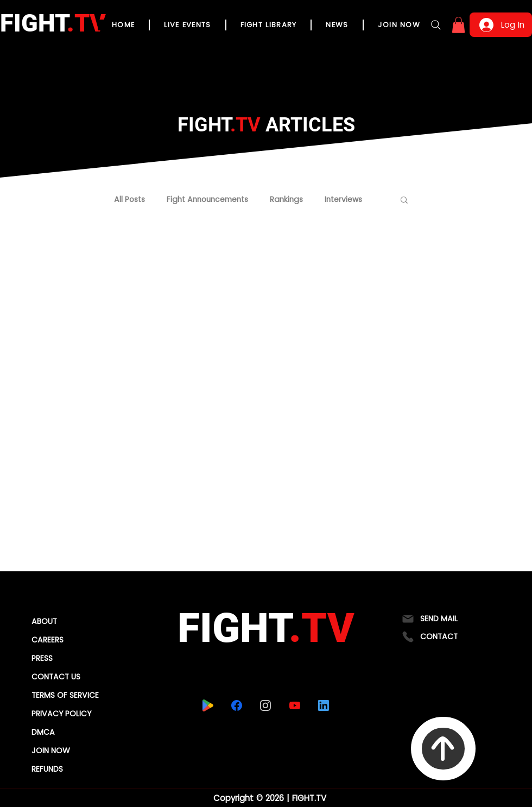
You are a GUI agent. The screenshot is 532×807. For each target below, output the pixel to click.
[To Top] (443, 749)
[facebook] (236, 705)
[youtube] (294, 705)
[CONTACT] (443, 637)
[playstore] (208, 705)
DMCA (43, 732)
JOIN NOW (51, 751)
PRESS (42, 658)
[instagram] (265, 705)
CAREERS (47, 640)
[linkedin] (323, 705)
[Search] (436, 25)
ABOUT (44, 621)
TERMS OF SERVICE (65, 695)
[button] (458, 25)
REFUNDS (47, 769)
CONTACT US (56, 677)
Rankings (286, 200)
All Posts (129, 200)
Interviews (343, 200)
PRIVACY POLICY (61, 714)
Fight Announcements (207, 200)
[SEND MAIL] (443, 619)
